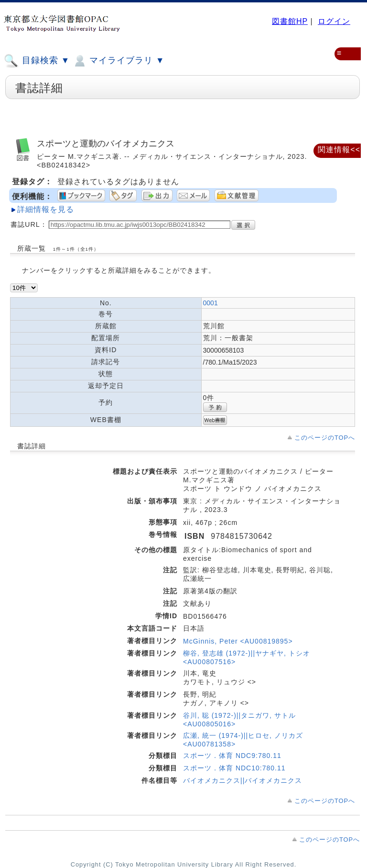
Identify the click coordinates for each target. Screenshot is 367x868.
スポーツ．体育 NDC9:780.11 (232, 756)
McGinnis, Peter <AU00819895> (238, 641)
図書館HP (290, 21)
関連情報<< (339, 150)
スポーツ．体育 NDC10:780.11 (234, 768)
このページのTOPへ (325, 438)
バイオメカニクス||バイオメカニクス (243, 780)
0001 (210, 303)
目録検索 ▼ (37, 61)
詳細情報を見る (46, 209)
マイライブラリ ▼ (118, 61)
